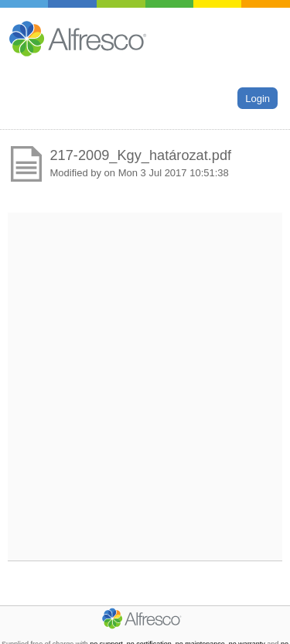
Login (258, 98)
